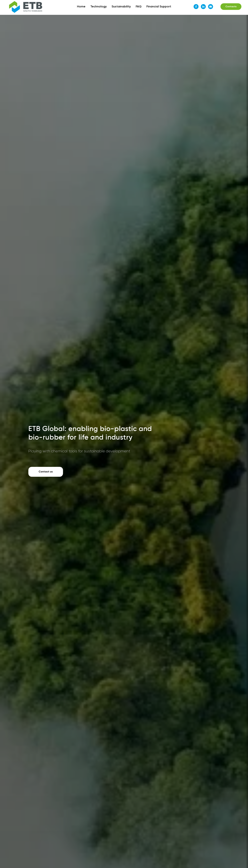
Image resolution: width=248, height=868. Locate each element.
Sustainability (121, 7)
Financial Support (159, 7)
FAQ (139, 7)
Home (81, 7)
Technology (99, 7)
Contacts (231, 7)
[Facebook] (196, 7)
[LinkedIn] (203, 7)
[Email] (211, 7)
